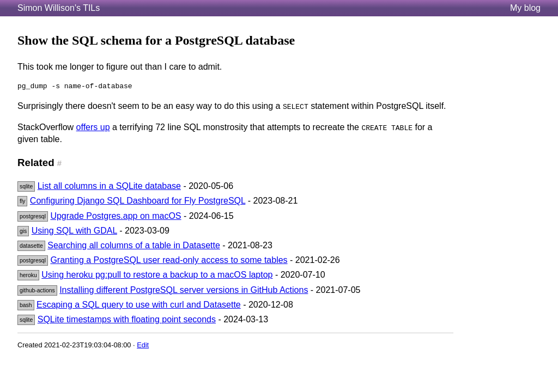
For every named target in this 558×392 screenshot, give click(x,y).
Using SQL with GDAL (74, 231)
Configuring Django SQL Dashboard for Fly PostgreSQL (138, 201)
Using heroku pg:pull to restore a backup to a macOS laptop (157, 275)
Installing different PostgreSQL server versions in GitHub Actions (184, 290)
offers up (93, 127)
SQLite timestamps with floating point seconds (127, 319)
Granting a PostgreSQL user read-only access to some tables (169, 260)
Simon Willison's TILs (59, 8)
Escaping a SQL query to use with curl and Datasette (139, 305)
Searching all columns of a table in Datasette (134, 245)
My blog (525, 8)
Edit (143, 345)
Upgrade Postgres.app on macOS (116, 216)
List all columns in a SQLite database (109, 186)
